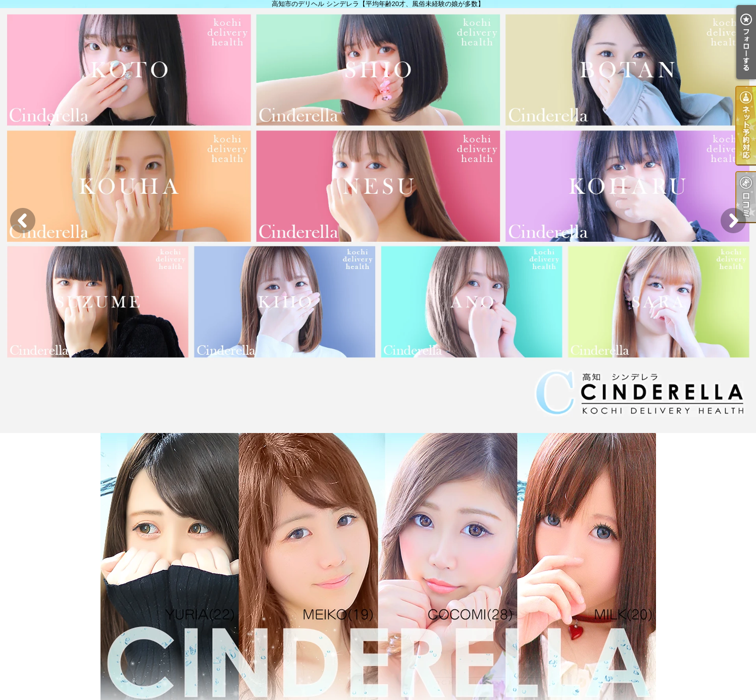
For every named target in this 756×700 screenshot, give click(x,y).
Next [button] (733, 221)
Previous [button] (23, 221)
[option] (378, 221)
